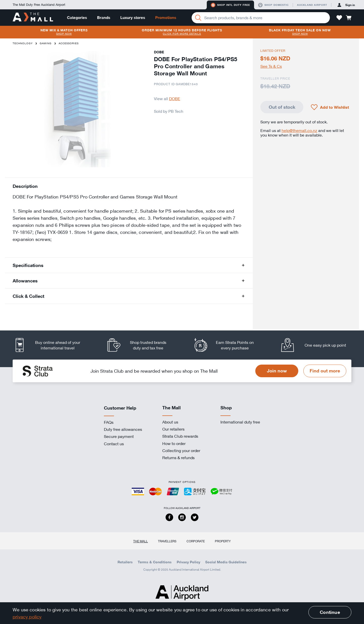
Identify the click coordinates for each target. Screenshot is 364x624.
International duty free (240, 422)
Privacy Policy (188, 562)
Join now (277, 371)
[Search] (198, 18)
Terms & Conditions (155, 562)
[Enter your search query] (261, 18)
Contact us (114, 444)
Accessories (69, 43)
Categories (77, 18)
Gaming (46, 43)
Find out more (325, 371)
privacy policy (27, 617)
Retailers (125, 562)
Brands (104, 18)
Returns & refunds (178, 458)
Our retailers (173, 429)
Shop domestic (273, 5)
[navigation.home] (33, 17)
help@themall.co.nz (299, 130)
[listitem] (52, 345)
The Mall (141, 541)
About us (170, 422)
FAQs (109, 422)
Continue (330, 612)
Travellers (167, 541)
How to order (174, 443)
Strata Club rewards (180, 436)
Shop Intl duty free (230, 5)
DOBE (175, 99)
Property (223, 541)
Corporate (196, 541)
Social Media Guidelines (226, 562)
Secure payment (119, 436)
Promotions (166, 18)
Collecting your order (181, 451)
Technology (23, 43)
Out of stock (282, 107)
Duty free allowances (123, 429)
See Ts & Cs (271, 66)
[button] (339, 18)
